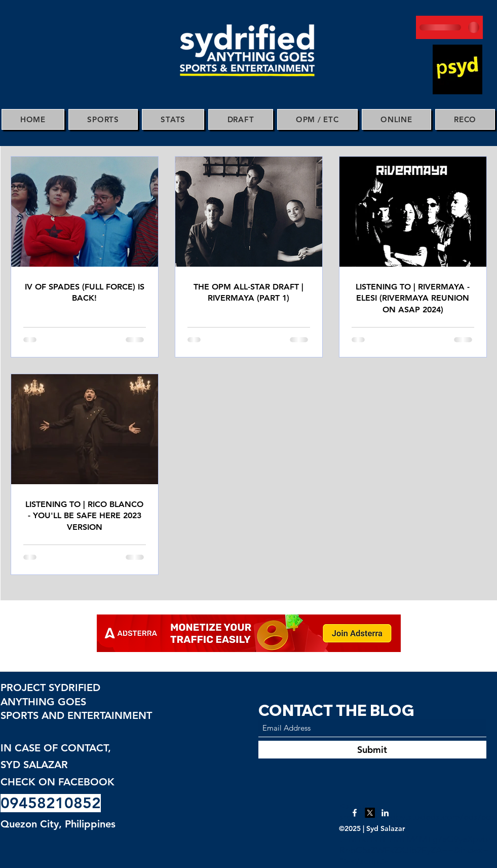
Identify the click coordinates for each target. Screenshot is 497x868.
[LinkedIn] (385, 813)
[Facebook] (355, 813)
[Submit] (372, 750)
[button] (103, 119)
